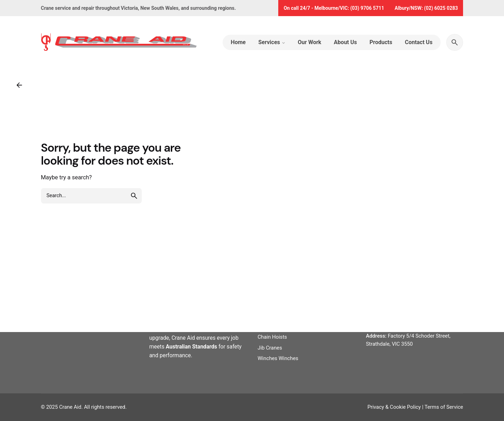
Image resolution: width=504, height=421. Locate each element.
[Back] (19, 85)
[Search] (455, 42)
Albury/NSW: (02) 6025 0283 (426, 8)
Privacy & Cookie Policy (394, 407)
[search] (134, 196)
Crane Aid (70, 407)
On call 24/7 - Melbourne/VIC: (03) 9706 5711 (334, 8)
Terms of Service (444, 407)
